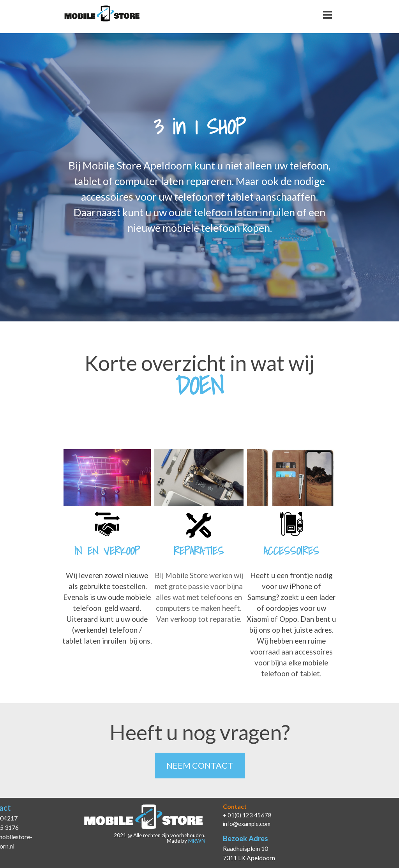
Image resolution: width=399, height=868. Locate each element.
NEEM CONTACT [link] (200, 766)
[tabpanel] (199, 197)
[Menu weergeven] (327, 15)
